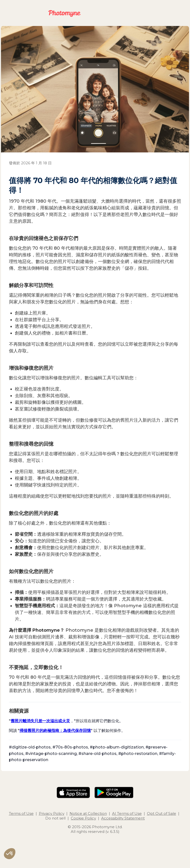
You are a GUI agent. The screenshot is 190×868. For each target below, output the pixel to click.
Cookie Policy (83, 818)
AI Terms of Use (127, 813)
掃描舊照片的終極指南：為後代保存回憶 (55, 730)
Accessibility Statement (123, 818)
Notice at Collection (88, 813)
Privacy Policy (52, 813)
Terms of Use (21, 813)
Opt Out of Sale (162, 813)
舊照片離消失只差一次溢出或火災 (40, 721)
